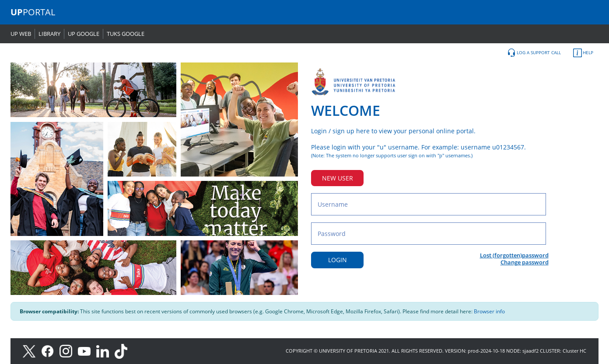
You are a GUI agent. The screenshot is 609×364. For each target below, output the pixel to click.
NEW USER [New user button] (338, 178)
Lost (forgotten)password (514, 255)
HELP (583, 53)
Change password (525, 262)
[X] (31, 351)
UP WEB (21, 34)
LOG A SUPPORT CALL (534, 53)
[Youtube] (87, 351)
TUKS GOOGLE (126, 34)
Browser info (489, 311)
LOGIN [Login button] (338, 260)
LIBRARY (49, 34)
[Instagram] (69, 351)
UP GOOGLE (84, 34)
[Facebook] (50, 351)
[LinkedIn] (105, 351)
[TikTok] (123, 351)
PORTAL (33, 12)
